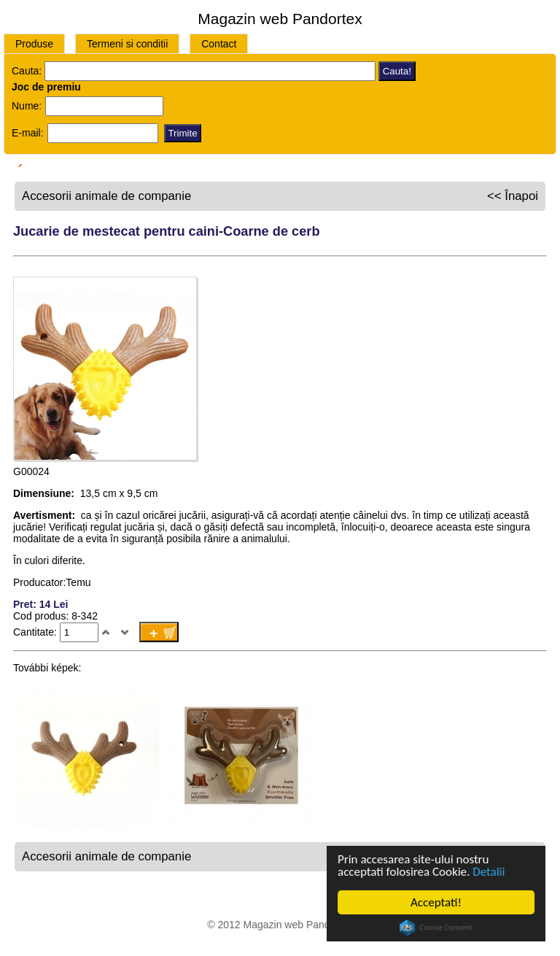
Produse (34, 44)
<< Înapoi (513, 196)
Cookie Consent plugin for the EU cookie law (436, 928)
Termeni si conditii (127, 44)
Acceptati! (436, 902)
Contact (219, 44)
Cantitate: (36, 632)
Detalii (489, 872)
